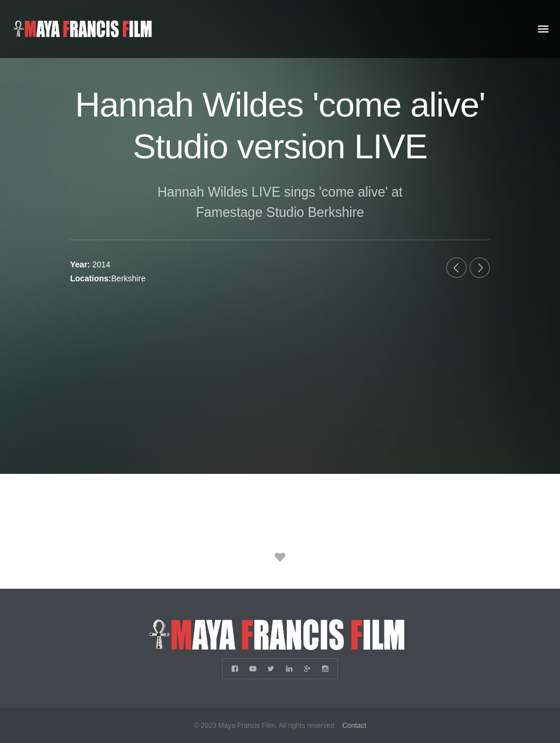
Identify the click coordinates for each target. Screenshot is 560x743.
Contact (354, 726)
